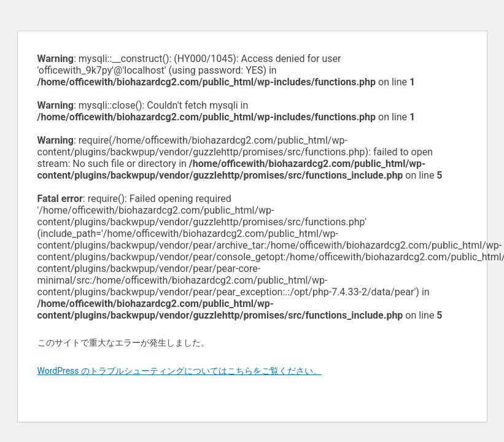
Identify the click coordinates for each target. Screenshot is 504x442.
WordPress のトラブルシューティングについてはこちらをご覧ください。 (180, 371)
